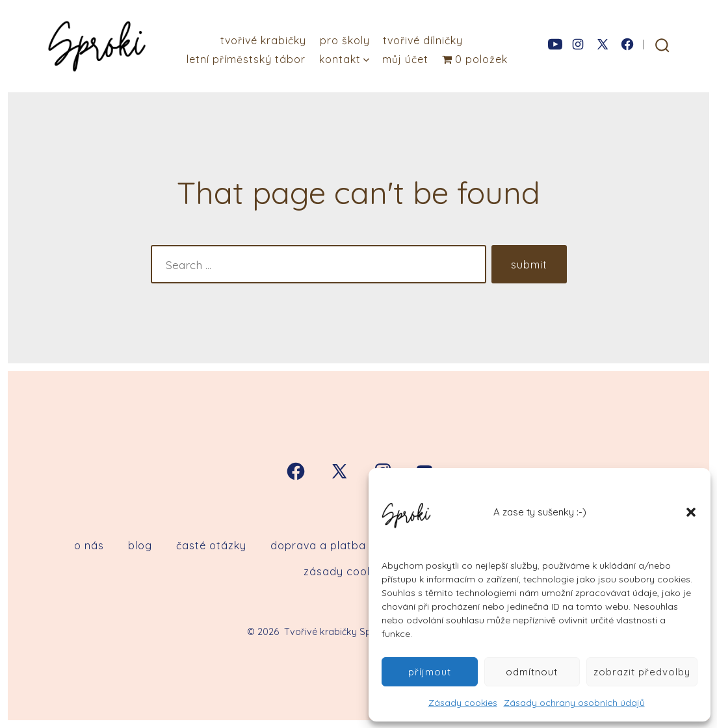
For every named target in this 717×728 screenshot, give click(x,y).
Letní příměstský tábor (246, 59)
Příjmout (430, 672)
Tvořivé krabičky (263, 40)
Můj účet (405, 59)
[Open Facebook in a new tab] (627, 44)
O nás (89, 545)
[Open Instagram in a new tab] (578, 44)
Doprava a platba (318, 545)
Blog (140, 545)
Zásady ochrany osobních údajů (574, 703)
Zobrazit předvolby (642, 672)
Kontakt (344, 59)
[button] (691, 512)
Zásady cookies (463, 703)
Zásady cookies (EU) (358, 571)
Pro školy (345, 40)
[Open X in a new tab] (603, 44)
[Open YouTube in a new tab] (555, 44)
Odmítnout (532, 672)
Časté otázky (211, 545)
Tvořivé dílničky (423, 40)
